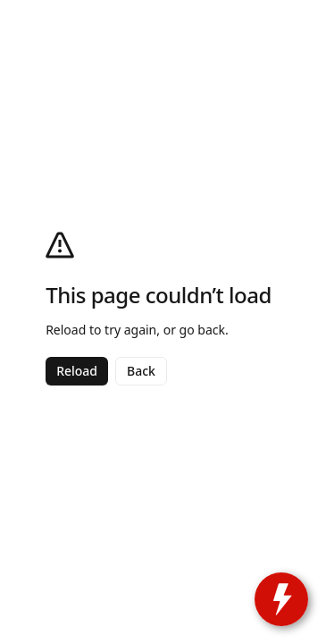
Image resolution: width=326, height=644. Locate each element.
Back (141, 371)
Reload (77, 371)
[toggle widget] (281, 599)
